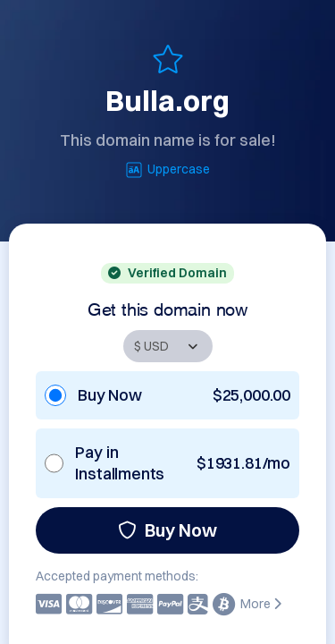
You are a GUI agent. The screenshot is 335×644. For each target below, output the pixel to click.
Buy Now (167, 530)
